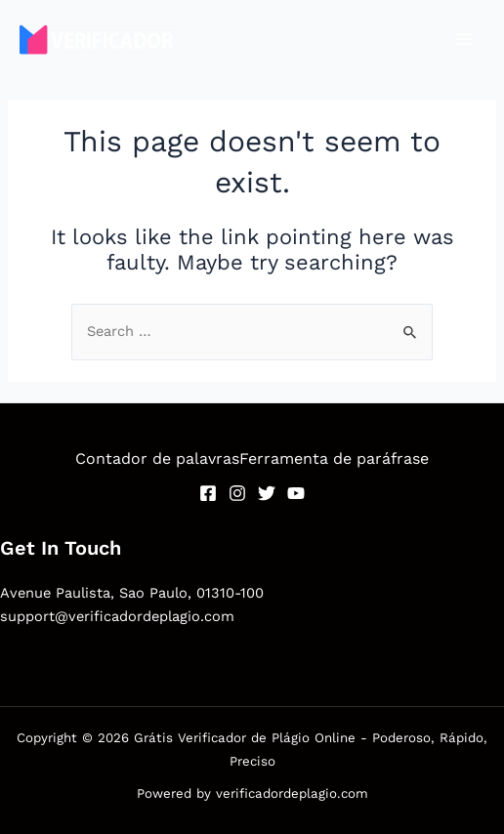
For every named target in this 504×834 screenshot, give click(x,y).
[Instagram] (237, 493)
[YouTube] (296, 493)
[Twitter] (267, 493)
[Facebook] (208, 493)
